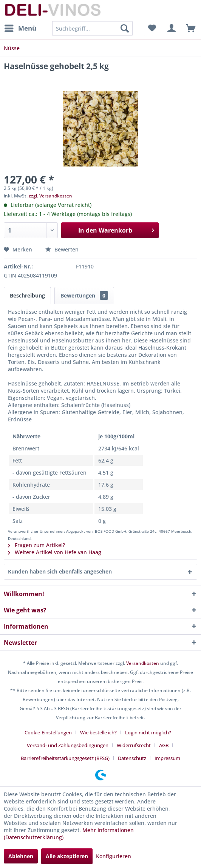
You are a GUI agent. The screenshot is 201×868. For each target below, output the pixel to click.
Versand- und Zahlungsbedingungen (68, 745)
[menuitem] (20, 28)
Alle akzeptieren (67, 856)
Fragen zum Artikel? (36, 545)
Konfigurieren (114, 856)
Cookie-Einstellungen (48, 732)
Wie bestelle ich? (98, 732)
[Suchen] (125, 28)
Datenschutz (132, 758)
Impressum (167, 758)
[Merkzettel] (152, 28)
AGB (164, 745)
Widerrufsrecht (134, 745)
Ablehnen (21, 856)
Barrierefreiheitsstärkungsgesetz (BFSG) (65, 758)
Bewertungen (84, 295)
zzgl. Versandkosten (50, 196)
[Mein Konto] (170, 28)
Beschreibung (27, 295)
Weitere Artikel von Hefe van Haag (55, 552)
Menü (20, 27)
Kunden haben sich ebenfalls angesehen (60, 571)
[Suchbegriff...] (92, 28)
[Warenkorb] (189, 28)
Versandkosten (143, 663)
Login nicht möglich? (148, 732)
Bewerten (62, 249)
